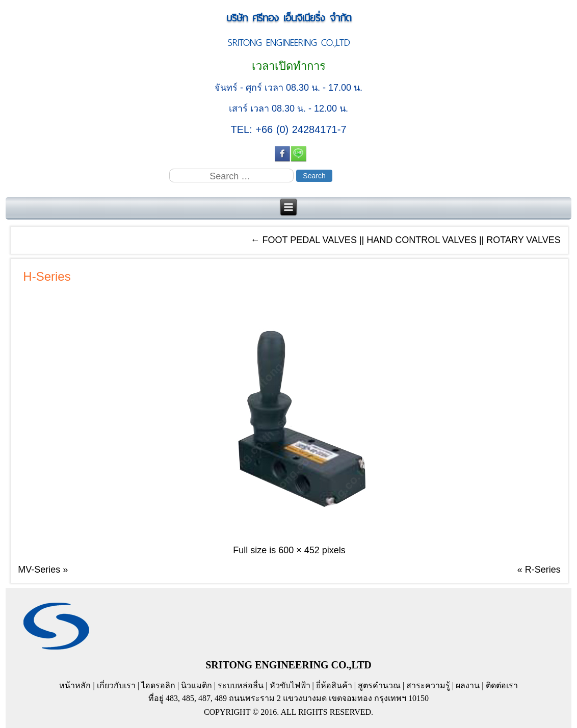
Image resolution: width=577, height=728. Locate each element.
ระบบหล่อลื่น (241, 685)
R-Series (543, 570)
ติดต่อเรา (502, 685)
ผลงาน (468, 685)
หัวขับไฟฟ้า (290, 685)
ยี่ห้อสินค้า (334, 685)
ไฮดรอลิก (158, 685)
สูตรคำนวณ (379, 685)
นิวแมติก (196, 685)
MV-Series (39, 570)
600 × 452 (299, 550)
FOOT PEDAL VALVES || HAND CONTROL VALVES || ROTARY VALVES (405, 240)
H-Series (47, 276)
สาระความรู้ (428, 685)
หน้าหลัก (75, 685)
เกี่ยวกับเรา (116, 685)
